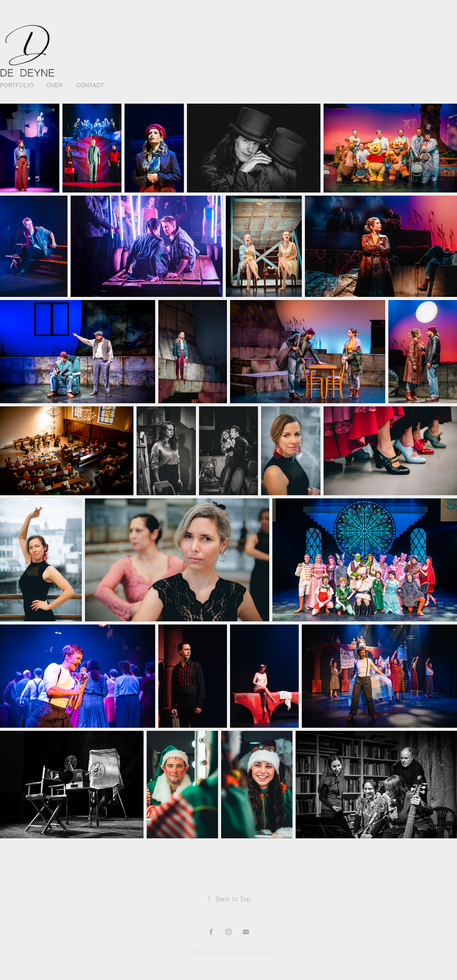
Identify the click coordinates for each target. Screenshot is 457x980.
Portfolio (17, 85)
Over (55, 85)
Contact (90, 85)
